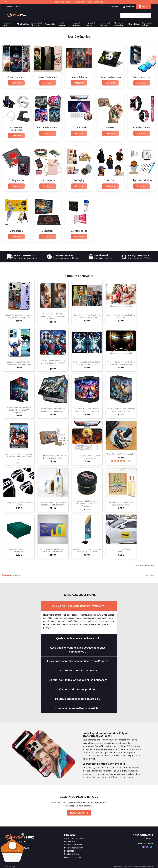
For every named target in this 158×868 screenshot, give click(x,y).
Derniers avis (11, 574)
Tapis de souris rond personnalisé (121, 453)
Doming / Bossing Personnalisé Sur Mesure (19, 502)
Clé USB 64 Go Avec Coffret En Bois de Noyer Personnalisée (53, 456)
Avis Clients (12, 837)
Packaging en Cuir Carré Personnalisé (19, 549)
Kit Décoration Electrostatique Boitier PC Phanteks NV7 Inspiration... (19, 409)
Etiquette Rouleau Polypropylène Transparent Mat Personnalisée (53, 502)
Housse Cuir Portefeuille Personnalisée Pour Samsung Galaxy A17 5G (53, 315)
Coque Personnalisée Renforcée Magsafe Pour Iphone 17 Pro (19, 315)
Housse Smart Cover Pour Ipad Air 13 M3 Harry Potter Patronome (87, 362)
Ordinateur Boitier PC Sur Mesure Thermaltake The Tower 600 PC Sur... (19, 456)
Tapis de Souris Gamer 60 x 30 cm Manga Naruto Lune (87, 456)
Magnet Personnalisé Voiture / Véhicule (121, 549)
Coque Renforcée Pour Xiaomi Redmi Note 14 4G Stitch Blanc (19, 362)
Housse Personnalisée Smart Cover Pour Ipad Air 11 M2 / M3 (87, 315)
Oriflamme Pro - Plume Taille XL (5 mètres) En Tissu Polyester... (87, 549)
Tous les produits (145, 565)
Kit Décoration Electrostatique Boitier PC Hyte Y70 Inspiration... (87, 409)
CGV (20, 865)
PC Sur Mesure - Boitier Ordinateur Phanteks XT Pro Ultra (121, 409)
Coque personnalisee (73, 856)
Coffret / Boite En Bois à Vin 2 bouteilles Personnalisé (121, 502)
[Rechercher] (136, 15)
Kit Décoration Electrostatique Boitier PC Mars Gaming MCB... (53, 409)
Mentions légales (11, 865)
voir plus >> (150, 574)
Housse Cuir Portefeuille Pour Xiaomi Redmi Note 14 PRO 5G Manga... (53, 362)
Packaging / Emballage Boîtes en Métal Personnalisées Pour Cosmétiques (87, 502)
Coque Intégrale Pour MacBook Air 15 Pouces (121, 315)
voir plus (14, 861)
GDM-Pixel (135, 865)
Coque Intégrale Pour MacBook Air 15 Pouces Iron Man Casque (121, 362)
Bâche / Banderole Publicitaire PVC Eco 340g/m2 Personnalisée (53, 549)
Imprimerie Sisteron (14, 6)
